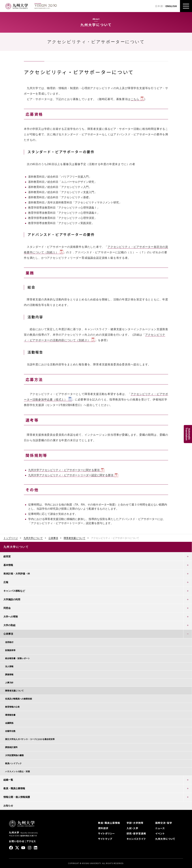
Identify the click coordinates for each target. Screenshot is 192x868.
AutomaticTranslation (188, 434)
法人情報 (9, 666)
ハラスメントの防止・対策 (18, 772)
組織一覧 (8, 780)
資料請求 (103, 828)
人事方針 (9, 683)
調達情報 (9, 675)
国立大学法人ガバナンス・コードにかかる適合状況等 (30, 739)
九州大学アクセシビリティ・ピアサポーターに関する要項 (64, 470)
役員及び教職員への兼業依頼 (19, 699)
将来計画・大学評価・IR (17, 574)
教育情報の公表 (12, 707)
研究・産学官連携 (136, 833)
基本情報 (8, 565)
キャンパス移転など (14, 591)
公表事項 (53, 538)
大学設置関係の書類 (14, 755)
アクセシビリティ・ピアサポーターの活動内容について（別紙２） (95, 337)
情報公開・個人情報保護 (17, 797)
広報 (6, 582)
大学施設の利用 (12, 599)
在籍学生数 (10, 731)
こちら (135, 99)
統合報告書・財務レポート (18, 658)
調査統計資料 (11, 747)
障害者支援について (75, 538)
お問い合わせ (17, 841)
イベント (160, 833)
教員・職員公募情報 (14, 788)
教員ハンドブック (13, 763)
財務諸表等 (10, 650)
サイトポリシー (106, 833)
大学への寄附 (11, 617)
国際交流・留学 (164, 823)
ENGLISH (171, 6)
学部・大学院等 (135, 823)
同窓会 (7, 608)
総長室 (7, 556)
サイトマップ (105, 839)
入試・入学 (132, 828)
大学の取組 (9, 625)
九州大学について (33, 538)
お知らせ (8, 806)
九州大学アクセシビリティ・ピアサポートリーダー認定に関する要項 (71, 475)
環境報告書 (10, 715)
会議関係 (9, 723)
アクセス (31, 841)
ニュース (160, 828)
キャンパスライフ (136, 839)
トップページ (11, 538)
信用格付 (9, 642)
